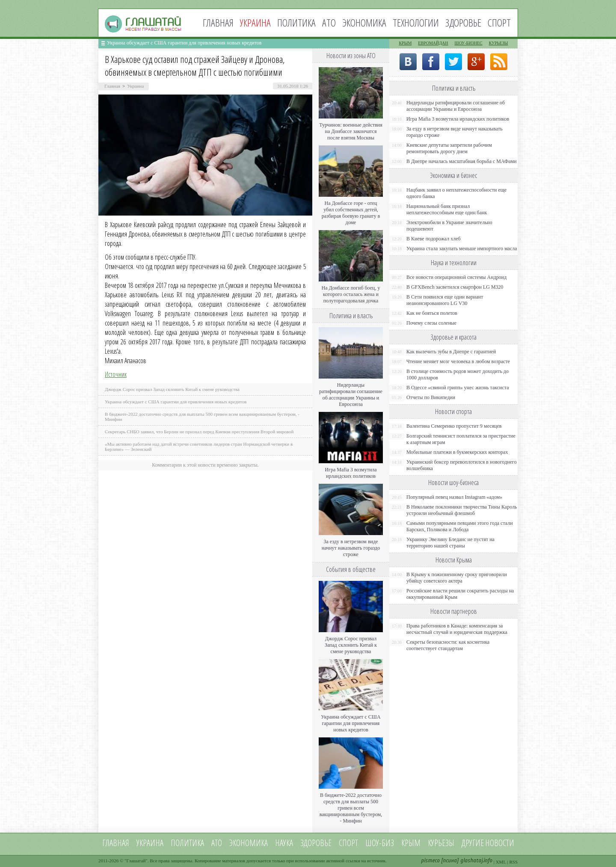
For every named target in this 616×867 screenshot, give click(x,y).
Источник (116, 374)
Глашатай (136, 861)
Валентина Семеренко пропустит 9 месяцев (454, 426)
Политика (296, 22)
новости (500, 843)
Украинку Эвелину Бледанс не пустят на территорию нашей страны (450, 543)
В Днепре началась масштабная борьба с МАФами (462, 161)
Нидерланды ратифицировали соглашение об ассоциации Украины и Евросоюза (351, 395)
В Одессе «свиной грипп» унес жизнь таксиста (458, 388)
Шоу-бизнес (469, 43)
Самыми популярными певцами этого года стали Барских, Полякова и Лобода (460, 526)
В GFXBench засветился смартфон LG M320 (455, 287)
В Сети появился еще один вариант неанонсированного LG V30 (445, 300)
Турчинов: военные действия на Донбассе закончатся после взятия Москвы (351, 131)
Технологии (416, 22)
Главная (218, 22)
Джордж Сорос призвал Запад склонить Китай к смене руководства (172, 389)
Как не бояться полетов (432, 313)
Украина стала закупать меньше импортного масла (462, 249)
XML (501, 862)
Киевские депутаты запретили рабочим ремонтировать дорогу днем (449, 148)
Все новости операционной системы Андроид (456, 277)
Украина (135, 86)
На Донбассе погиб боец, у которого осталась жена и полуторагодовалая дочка (351, 294)
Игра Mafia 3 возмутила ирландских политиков (351, 473)
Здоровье (463, 22)
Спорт (499, 22)
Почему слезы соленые (431, 323)
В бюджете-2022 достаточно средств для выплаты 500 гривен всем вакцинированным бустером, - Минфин (351, 808)
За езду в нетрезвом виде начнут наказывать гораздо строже (351, 548)
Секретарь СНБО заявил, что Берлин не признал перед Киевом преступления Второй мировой (199, 432)
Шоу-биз (380, 843)
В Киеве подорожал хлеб (434, 239)
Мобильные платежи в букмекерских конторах (457, 452)
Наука (284, 843)
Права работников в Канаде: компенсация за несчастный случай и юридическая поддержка (457, 629)
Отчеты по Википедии (431, 397)
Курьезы (499, 43)
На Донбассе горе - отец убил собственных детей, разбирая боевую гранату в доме (351, 213)
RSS (513, 862)
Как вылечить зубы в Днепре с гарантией (451, 352)
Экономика (364, 22)
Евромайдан (433, 43)
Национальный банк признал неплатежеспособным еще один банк (447, 209)
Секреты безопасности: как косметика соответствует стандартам (448, 645)
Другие (473, 843)
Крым (405, 43)
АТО (329, 22)
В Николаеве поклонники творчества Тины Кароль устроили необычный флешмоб (462, 510)
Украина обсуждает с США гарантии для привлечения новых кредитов (184, 43)
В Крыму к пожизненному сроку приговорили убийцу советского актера (457, 578)
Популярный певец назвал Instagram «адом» (454, 497)
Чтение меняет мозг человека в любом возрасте (458, 361)
